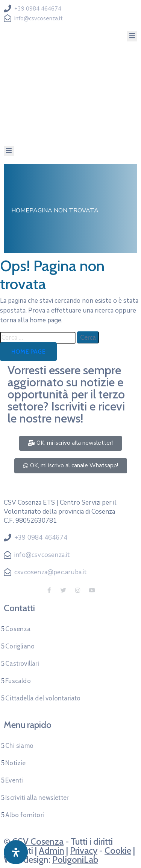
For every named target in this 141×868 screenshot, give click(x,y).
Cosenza (18, 629)
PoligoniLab (75, 860)
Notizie (15, 763)
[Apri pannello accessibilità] (16, 852)
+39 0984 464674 (38, 9)
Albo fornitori (25, 815)
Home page (28, 352)
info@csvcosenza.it (39, 18)
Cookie (118, 850)
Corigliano (20, 646)
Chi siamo (19, 746)
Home (20, 211)
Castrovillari (22, 664)
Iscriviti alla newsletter (37, 798)
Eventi (14, 780)
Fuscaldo (18, 681)
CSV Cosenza (38, 841)
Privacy (84, 850)
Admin (52, 850)
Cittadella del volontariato (43, 698)
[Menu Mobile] (132, 36)
